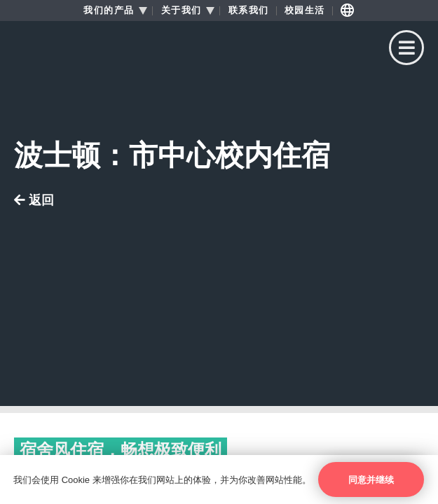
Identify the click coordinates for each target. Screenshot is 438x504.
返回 (34, 201)
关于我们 (182, 10)
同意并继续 (371, 480)
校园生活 (305, 10)
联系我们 (249, 10)
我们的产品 (109, 10)
